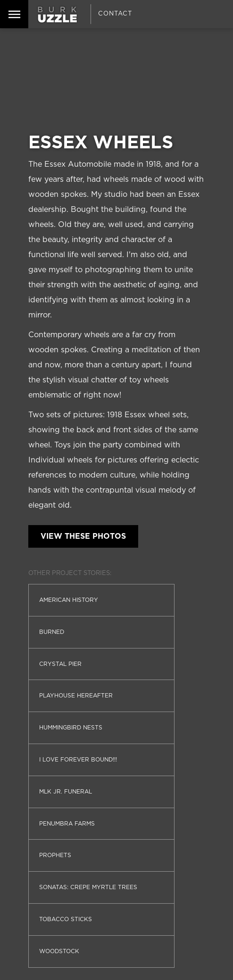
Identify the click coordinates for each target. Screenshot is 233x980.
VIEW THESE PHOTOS (83, 536)
